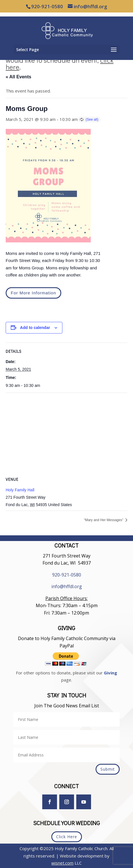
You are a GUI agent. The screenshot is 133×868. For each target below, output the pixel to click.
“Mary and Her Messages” (104, 520)
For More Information (33, 293)
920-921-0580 (67, 575)
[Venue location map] (66, 434)
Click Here (67, 837)
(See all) (92, 119)
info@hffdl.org (67, 586)
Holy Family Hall (20, 490)
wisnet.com (62, 863)
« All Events (18, 77)
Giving (110, 673)
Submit (108, 769)
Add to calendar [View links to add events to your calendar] (35, 328)
